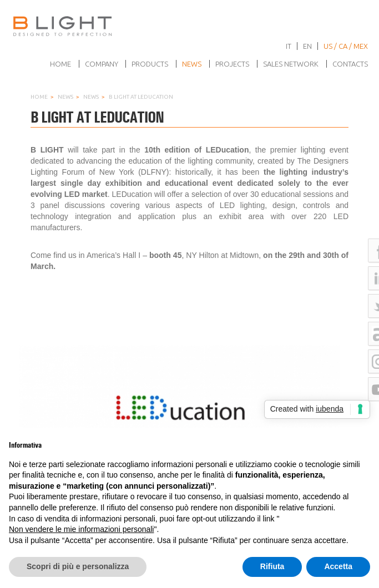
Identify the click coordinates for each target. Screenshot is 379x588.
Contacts (350, 64)
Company (102, 64)
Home (60, 64)
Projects (232, 64)
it (289, 46)
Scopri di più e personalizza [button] (78, 566)
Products (150, 64)
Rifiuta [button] (272, 566)
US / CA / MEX (346, 46)
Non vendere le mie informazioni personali (81, 529)
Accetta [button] (338, 566)
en (307, 46)
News (192, 64)
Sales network (291, 64)
